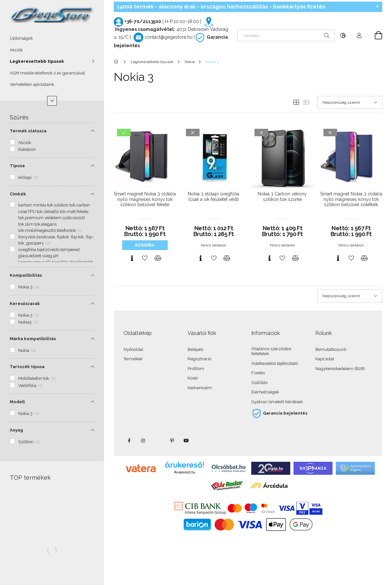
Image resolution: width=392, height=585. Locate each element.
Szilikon (29, 442)
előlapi (28, 177)
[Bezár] (377, 7)
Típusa (17, 166)
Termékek (133, 359)
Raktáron (27, 149)
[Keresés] (286, 35)
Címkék (18, 194)
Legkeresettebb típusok (37, 61)
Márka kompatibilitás (33, 339)
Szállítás (259, 383)
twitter (158, 441)
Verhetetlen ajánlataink (32, 84)
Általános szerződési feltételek (271, 351)
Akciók (16, 50)
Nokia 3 (29, 287)
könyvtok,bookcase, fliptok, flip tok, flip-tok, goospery (56, 240)
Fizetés (258, 373)
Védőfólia (30, 386)
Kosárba (145, 245)
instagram (143, 441)
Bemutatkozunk (331, 349)
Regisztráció (199, 359)
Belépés (195, 349)
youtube (186, 441)
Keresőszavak (25, 304)
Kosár (193, 378)
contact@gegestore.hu (169, 37)
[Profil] (359, 35)
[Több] (52, 101)
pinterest (172, 441)
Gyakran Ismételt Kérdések (277, 402)
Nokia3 (28, 322)
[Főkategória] (117, 62)
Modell (17, 402)
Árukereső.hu (184, 472)
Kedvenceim (200, 388)
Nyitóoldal (133, 349)
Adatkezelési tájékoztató (274, 363)
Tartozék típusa (27, 367)
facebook (129, 441)
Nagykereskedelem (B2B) (340, 369)
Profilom (196, 369)
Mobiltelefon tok (37, 378)
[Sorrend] (350, 102)
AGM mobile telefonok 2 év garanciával (47, 73)
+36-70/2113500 (143, 21)
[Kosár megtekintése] (375, 35)
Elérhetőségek (265, 392)
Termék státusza (28, 131)
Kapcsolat (325, 359)
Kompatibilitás (26, 275)
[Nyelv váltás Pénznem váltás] (343, 35)
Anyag (16, 430)
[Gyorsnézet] (132, 258)
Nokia (27, 350)
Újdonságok (21, 38)
